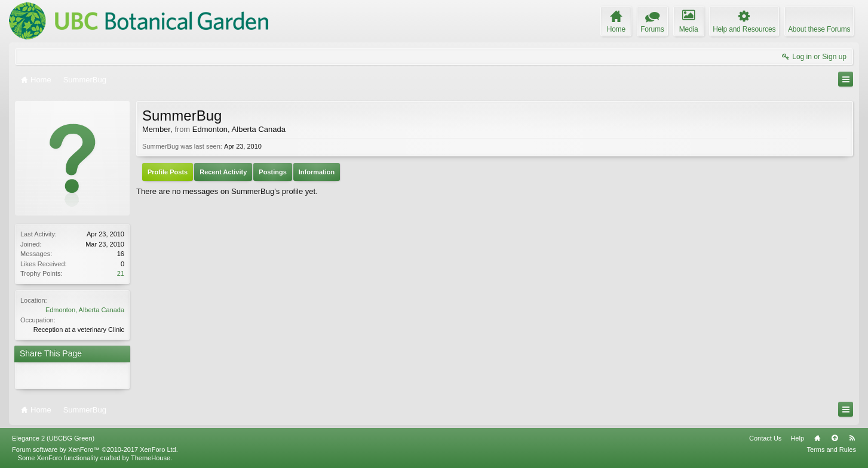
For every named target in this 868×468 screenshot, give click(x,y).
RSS (852, 438)
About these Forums (819, 29)
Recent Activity (223, 172)
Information (317, 172)
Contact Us (765, 438)
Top (835, 438)
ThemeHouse (151, 458)
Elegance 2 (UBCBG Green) (53, 438)
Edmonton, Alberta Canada (85, 310)
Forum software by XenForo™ (95, 449)
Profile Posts (168, 172)
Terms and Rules (831, 449)
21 (121, 273)
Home (817, 438)
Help (797, 438)
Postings (272, 172)
